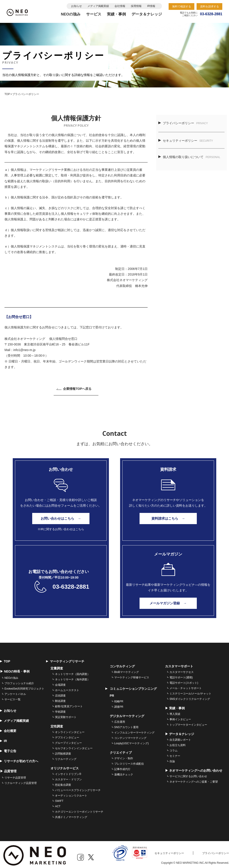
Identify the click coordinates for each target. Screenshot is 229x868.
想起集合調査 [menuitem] (63, 783)
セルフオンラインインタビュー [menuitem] (74, 746)
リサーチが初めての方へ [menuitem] (19, 759)
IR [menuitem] (3, 739)
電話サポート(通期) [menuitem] (181, 675)
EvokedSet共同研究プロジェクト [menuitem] (24, 687)
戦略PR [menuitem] (119, 699)
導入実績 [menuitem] (175, 712)
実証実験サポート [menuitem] (66, 715)
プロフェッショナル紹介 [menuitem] (19, 681)
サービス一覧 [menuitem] (13, 697)
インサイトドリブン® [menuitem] (68, 772)
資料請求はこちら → (168, 519)
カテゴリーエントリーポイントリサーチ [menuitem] (79, 810)
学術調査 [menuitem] (60, 710)
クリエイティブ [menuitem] (121, 751)
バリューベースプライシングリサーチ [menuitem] (78, 788)
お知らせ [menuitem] (8, 709)
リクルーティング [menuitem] (66, 757)
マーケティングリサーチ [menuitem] (65, 659)
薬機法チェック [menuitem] (124, 773)
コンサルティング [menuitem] (122, 664)
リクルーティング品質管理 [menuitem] (21, 781)
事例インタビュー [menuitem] (180, 717)
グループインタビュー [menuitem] (68, 741)
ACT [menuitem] (58, 804)
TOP (7, 94)
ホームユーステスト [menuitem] (67, 688)
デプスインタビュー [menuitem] (67, 736)
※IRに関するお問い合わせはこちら (61, 529)
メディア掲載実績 (98, 6)
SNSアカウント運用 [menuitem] (126, 725)
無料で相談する (182, 7)
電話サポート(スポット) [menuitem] (184, 681)
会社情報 (120, 6)
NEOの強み (71, 14)
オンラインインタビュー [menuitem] (70, 730)
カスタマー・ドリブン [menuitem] (68, 777)
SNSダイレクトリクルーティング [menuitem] (190, 697)
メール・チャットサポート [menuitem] (186, 686)
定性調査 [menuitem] (57, 724)
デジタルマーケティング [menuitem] (127, 714)
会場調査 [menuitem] (60, 683)
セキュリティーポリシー (186, 141)
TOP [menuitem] (5, 659)
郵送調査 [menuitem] (60, 699)
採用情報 (136, 6)
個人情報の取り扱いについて (189, 157)
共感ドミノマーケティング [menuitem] (71, 815)
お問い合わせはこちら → (61, 519)
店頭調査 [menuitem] (60, 694)
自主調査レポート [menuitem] (180, 738)
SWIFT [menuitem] (59, 799)
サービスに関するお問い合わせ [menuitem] (188, 774)
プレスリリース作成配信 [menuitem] (129, 762)
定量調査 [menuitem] (57, 666)
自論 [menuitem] (172, 759)
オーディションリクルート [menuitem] (71, 794)
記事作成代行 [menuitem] (122, 767)
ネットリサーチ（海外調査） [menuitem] (72, 677)
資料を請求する (210, 7)
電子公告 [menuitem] (8, 749)
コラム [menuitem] (174, 749)
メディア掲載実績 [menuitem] (14, 719)
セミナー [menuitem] (175, 754)
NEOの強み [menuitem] (11, 676)
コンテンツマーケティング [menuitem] (130, 736)
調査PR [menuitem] (119, 705)
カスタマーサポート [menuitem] (179, 664)
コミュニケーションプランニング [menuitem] (131, 687)
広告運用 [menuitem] (120, 720)
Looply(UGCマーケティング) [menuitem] (131, 741)
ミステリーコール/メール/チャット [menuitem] (190, 692)
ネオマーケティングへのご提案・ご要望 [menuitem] (194, 780)
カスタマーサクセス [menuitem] (182, 670)
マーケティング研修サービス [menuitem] (132, 675)
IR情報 (151, 6)
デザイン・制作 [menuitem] (124, 756)
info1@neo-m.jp (24, 350)
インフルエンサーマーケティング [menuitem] (134, 731)
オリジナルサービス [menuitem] (65, 766)
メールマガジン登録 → (168, 601)
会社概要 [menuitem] (8, 729)
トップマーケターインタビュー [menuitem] (188, 723)
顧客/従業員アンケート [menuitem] (69, 704)
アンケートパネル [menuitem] (15, 692)
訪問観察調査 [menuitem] (63, 752)
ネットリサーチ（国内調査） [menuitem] (72, 672)
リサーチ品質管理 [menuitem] (15, 776)
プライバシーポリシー (183, 123)
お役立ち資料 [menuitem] (178, 743)
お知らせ (76, 6)
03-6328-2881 (71, 585)
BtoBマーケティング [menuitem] (127, 670)
